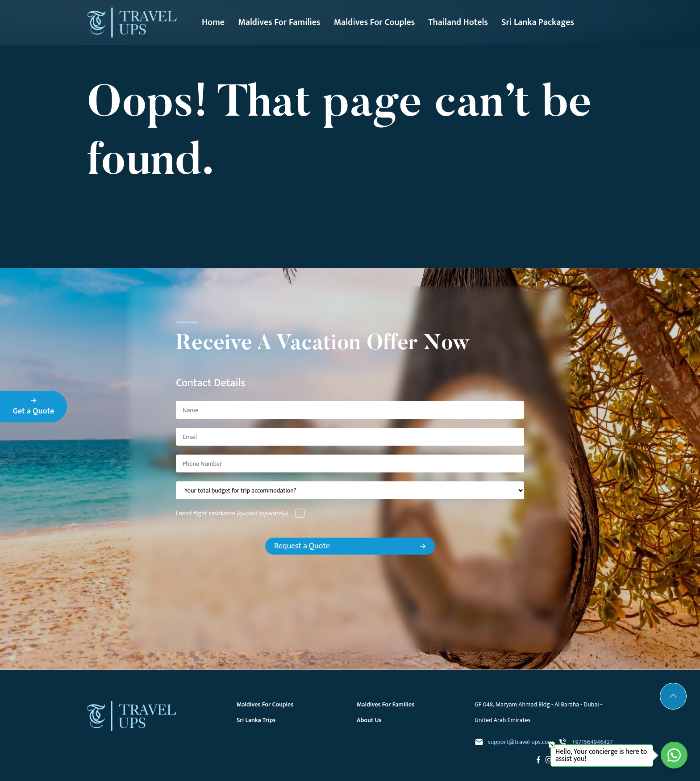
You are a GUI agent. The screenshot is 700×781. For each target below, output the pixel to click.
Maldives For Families (279, 22)
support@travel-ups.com (514, 742)
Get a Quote (34, 408)
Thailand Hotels (458, 22)
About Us (369, 720)
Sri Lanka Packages (538, 22)
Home (213, 22)
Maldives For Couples (375, 22)
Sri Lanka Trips (256, 720)
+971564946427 (586, 742)
